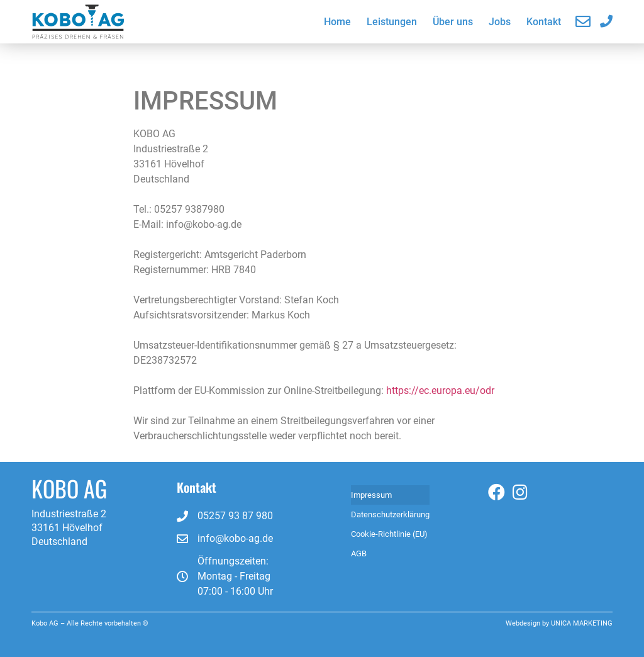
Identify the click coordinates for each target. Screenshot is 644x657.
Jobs (500, 22)
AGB (359, 553)
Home (337, 22)
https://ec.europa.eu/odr (440, 390)
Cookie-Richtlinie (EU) (389, 534)
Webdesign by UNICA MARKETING (559, 623)
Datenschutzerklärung (390, 514)
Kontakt (544, 22)
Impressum (371, 495)
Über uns (453, 22)
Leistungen (392, 22)
